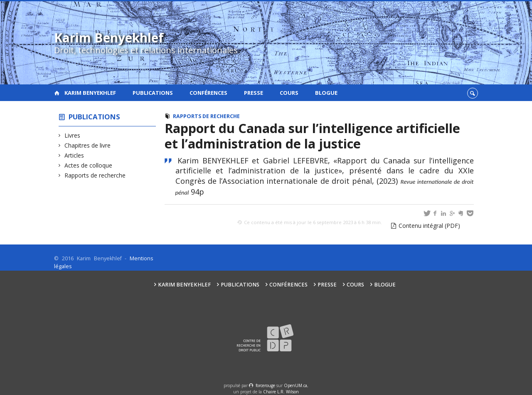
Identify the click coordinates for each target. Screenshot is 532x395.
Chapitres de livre (88, 145)
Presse (254, 93)
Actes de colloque (89, 165)
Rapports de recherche (95, 175)
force (265, 385)
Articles (74, 155)
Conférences (208, 93)
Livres (73, 135)
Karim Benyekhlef (90, 93)
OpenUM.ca (296, 385)
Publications (153, 93)
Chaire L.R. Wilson (281, 392)
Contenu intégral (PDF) (429, 226)
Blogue (326, 93)
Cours (289, 93)
